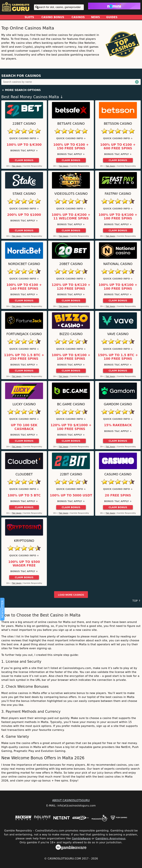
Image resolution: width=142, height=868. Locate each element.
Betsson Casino (118, 124)
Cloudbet (24, 474)
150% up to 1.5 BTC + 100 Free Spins (118, 357)
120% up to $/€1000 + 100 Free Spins (71, 427)
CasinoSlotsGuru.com (64, 859)
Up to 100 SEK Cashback (24, 427)
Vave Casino (118, 334)
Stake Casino (24, 194)
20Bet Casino (71, 264)
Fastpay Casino (118, 194)
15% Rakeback (118, 425)
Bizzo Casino (71, 334)
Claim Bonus (24, 160)
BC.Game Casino (71, 404)
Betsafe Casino (71, 124)
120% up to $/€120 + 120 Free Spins (71, 287)
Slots (29, 17)
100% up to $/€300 (24, 145)
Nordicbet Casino (24, 264)
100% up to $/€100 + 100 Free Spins (118, 217)
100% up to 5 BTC (24, 495)
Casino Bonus (53, 17)
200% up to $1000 (24, 215)
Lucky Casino (24, 404)
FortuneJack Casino (24, 334)
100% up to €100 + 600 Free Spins (118, 147)
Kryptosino (24, 541)
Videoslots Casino (71, 194)
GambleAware (81, 838)
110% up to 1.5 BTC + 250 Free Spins (24, 357)
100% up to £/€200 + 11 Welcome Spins (71, 217)
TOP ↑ (136, 601)
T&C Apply (17, 166)
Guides (112, 17)
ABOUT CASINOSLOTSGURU (71, 800)
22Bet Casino (24, 124)
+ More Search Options (21, 90)
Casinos (78, 17)
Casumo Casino (118, 474)
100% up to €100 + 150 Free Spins (71, 147)
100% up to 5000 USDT (71, 495)
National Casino (118, 264)
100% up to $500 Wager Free (24, 564)
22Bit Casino (71, 474)
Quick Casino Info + (24, 138)
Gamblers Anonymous (110, 838)
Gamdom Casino (118, 404)
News (95, 17)
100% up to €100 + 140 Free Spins (24, 287)
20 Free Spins (118, 495)
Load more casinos (71, 595)
